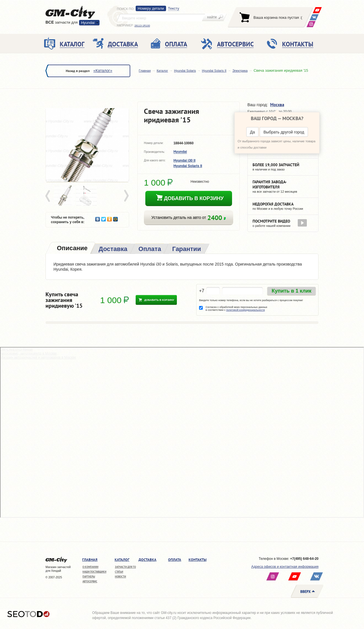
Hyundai (88, 23)
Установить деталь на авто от (188, 218)
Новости (120, 576)
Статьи (119, 572)
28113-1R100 (142, 26)
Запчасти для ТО (125, 567)
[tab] (72, 249)
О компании (90, 567)
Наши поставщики (94, 572)
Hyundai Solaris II (214, 71)
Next (126, 196)
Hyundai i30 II (184, 161)
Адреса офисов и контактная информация (285, 567)
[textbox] (161, 18)
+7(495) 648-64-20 (304, 559)
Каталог (162, 71)
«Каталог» (103, 71)
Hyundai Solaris (185, 71)
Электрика (240, 71)
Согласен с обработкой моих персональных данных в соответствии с (236, 309)
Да (252, 132)
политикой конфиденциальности (245, 310)
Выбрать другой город (284, 132)
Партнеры (89, 576)
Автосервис (90, 581)
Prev (49, 196)
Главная (145, 71)
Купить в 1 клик (291, 291)
